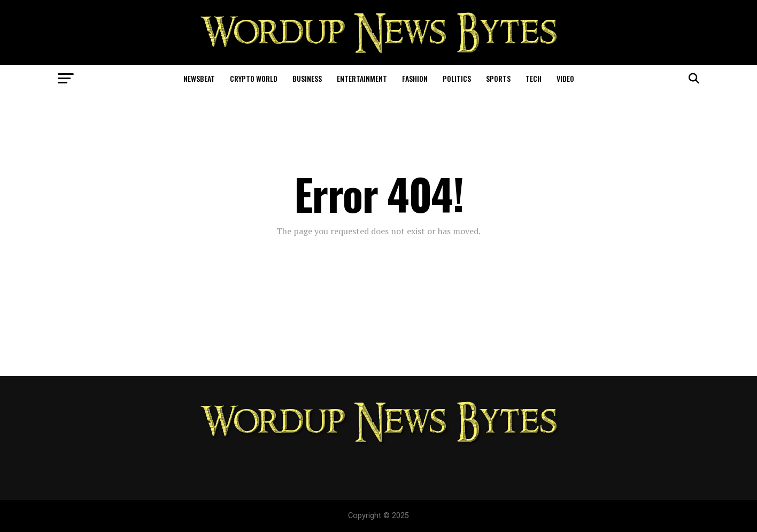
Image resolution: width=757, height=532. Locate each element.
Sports (498, 78)
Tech (534, 78)
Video (565, 78)
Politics (457, 78)
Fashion (415, 78)
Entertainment (362, 78)
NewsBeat (199, 78)
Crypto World (254, 78)
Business (307, 78)
